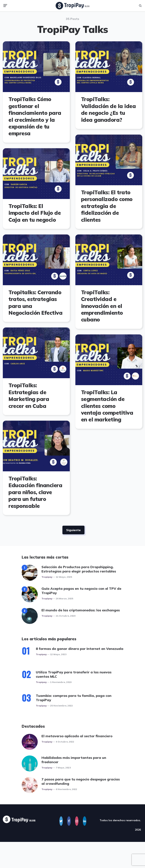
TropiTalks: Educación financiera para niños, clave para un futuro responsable (35, 492)
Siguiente (73, 530)
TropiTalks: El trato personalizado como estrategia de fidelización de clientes (107, 206)
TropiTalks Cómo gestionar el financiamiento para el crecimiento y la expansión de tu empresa (35, 116)
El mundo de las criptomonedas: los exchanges (81, 610)
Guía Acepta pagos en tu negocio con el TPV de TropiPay (81, 591)
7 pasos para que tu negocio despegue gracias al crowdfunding (81, 781)
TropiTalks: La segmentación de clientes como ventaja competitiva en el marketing (107, 406)
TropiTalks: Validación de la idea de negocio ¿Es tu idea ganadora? (108, 109)
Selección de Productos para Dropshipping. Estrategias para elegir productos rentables (79, 569)
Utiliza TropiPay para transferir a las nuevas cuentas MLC (74, 674)
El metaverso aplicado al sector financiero (77, 736)
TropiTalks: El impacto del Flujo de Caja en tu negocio (35, 213)
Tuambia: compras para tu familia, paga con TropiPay (74, 698)
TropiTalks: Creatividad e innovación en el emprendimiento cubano (102, 306)
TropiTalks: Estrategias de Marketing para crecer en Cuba (29, 395)
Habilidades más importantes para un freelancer (74, 760)
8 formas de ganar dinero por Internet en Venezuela (80, 649)
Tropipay (47, 577)
